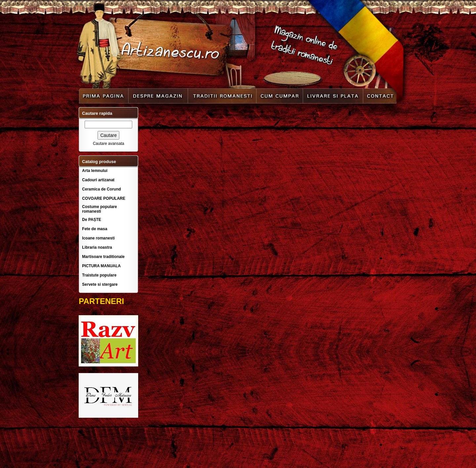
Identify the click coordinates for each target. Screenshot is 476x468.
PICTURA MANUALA (101, 266)
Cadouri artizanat (98, 180)
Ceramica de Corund (101, 189)
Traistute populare (99, 275)
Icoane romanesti (98, 238)
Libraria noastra (97, 247)
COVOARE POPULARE (104, 198)
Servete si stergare (100, 284)
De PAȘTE (92, 220)
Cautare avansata (109, 144)
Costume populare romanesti (99, 209)
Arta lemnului (95, 171)
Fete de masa (95, 229)
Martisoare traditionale (103, 257)
